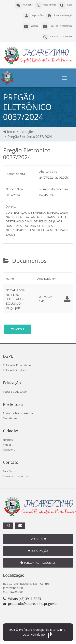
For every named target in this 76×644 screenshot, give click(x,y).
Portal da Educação (15, 392)
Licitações (27, 132)
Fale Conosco (11, 471)
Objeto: (11, 206)
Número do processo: (54, 189)
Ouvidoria (9, 450)
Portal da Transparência (18, 413)
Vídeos (7, 445)
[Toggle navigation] (64, 78)
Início (9, 132)
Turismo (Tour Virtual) (16, 476)
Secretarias (10, 418)
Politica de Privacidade (17, 365)
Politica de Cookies (15, 370)
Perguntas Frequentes (38, 563)
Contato (38, 539)
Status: (10, 174)
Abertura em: (48, 172)
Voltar (18, 329)
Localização (38, 551)
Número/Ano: (15, 189)
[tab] (6, 271)
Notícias (8, 440)
